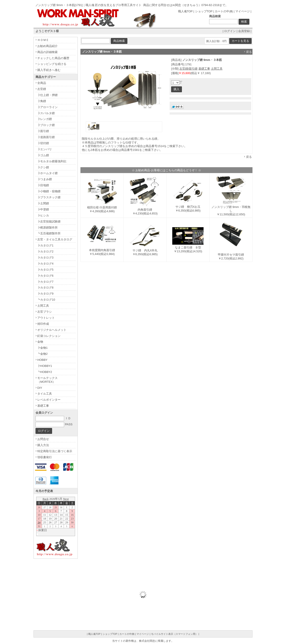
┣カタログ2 (45, 251)
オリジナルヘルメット (52, 330)
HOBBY (42, 360)
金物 (40, 342)
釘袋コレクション (49, 336)
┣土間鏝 (43, 203)
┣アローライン (47, 107)
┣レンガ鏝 (45, 119)
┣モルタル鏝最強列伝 (52, 161)
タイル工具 (45, 394)
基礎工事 (204, 69)
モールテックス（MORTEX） (47, 380)
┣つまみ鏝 (45, 179)
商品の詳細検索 (47, 52)
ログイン (230, 31)
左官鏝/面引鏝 (189, 69)
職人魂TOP (185, 11)
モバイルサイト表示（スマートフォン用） (174, 634)
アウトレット (46, 318)
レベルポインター (49, 400)
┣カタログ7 (45, 282)
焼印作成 (43, 324)
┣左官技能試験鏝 (49, 221)
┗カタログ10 (46, 300)
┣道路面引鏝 (46, 137)
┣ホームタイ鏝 (47, 173)
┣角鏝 (42, 101)
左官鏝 (42, 89)
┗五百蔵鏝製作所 (49, 233)
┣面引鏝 (43, 131)
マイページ (243, 11)
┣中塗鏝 (43, 209)
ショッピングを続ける (52, 64)
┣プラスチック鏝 (49, 197)
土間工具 (217, 69)
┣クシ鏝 (43, 167)
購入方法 (43, 445)
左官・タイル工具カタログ (55, 239)
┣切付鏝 (43, 143)
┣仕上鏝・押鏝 (47, 95)
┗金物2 (42, 354)
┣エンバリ (45, 149)
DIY (40, 388)
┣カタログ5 (45, 270)
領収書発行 (45, 457)
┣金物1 (42, 348)
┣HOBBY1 (45, 366)
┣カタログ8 (45, 288)
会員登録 (244, 31)
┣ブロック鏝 (46, 125)
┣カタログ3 (45, 258)
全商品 (42, 83)
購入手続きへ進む (49, 70)
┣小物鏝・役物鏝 (49, 191)
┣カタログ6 (45, 276)
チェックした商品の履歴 (53, 58)
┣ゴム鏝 (43, 155)
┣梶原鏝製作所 (47, 228)
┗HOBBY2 (45, 372)
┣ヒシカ (43, 215)
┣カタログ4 (45, 264)
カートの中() (224, 11)
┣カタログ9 (45, 294)
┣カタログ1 (45, 245)
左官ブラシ (45, 312)
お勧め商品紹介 (47, 46)
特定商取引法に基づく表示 (55, 451)
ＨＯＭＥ (43, 40)
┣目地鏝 (43, 185)
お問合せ (43, 439)
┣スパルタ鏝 (46, 113)
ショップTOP (204, 11)
